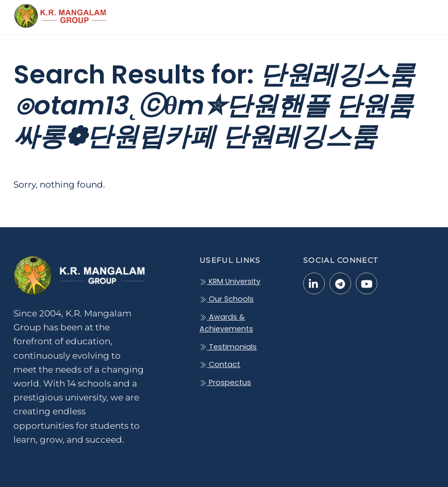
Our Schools (227, 299)
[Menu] (420, 14)
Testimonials (228, 347)
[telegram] (340, 283)
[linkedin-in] (314, 283)
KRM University (230, 281)
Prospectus (225, 382)
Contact (220, 364)
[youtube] (367, 283)
